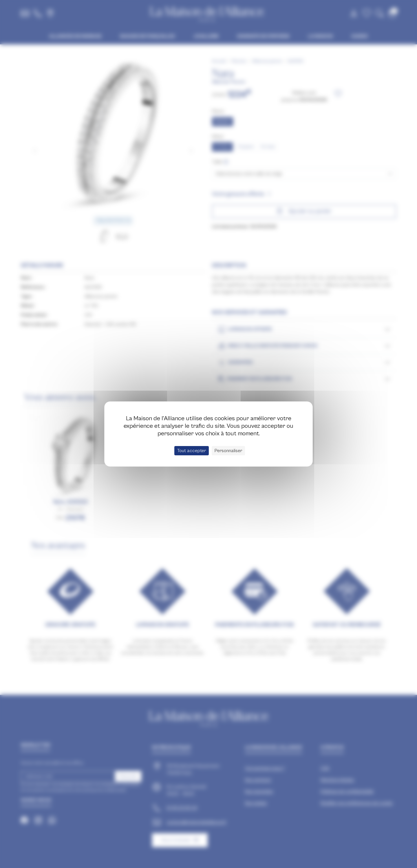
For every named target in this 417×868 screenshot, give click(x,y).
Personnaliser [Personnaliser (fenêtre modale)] (228, 451)
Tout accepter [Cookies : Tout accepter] (192, 451)
